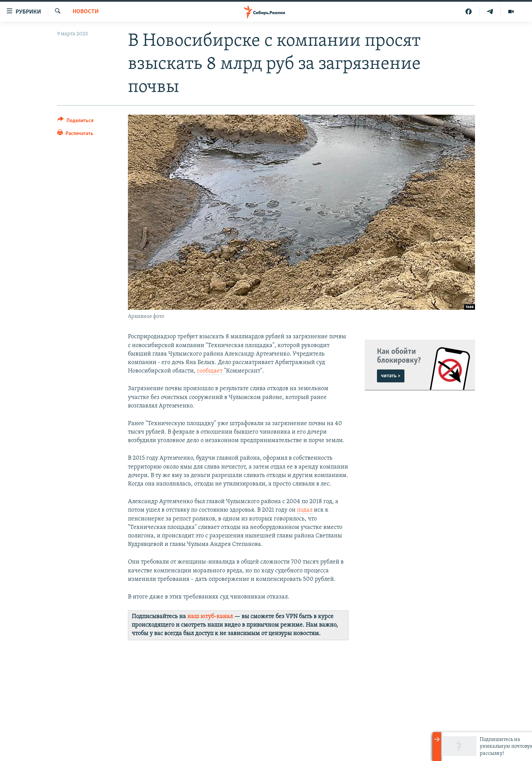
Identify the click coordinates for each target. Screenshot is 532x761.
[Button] (75, 122)
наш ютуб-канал (210, 617)
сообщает (210, 371)
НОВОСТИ (86, 12)
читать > (391, 376)
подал (305, 510)
